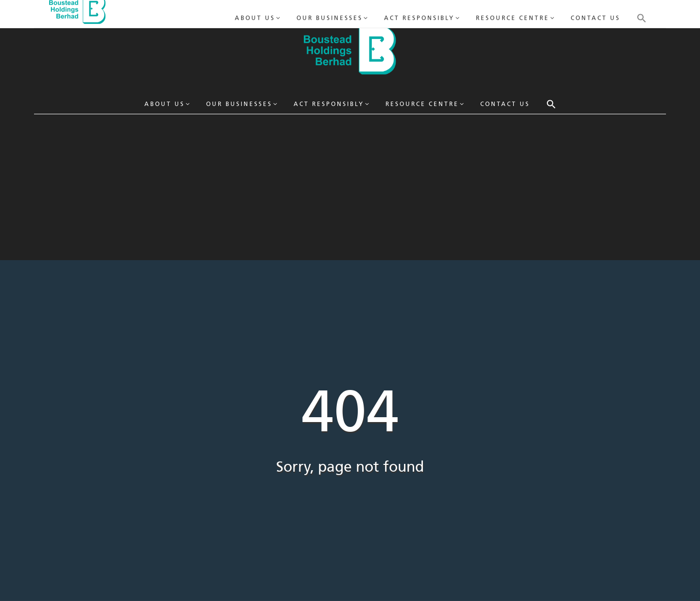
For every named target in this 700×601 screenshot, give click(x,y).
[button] (551, 104)
